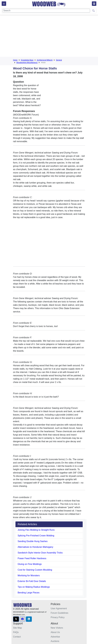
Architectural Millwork (45, 60)
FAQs (16, 632)
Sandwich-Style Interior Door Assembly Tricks (40, 553)
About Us (55, 632)
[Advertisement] (56, 36)
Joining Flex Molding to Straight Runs (36, 530)
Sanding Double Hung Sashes (33, 541)
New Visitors (57, 628)
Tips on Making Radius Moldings (34, 587)
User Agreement (59, 608)
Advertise (55, 637)
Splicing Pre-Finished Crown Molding (36, 536)
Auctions (55, 641)
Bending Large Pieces (29, 593)
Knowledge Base (27, 60)
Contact (17, 637)
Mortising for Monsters (29, 575)
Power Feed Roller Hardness (32, 558)
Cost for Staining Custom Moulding (35, 570)
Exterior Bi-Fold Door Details (32, 581)
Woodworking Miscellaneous (27, 63)
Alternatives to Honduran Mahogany (35, 547)
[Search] (46, 11)
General (59, 60)
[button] (16, 619)
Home (15, 60)
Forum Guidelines (60, 613)
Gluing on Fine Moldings (30, 564)
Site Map (17, 628)
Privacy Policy (58, 617)
